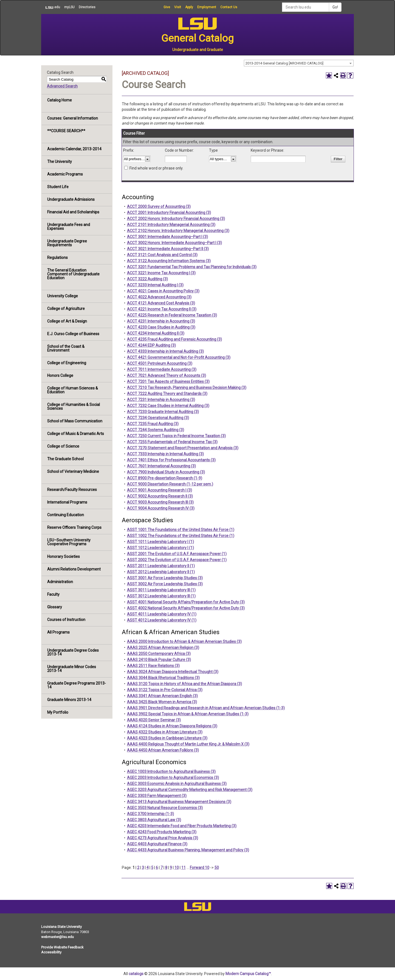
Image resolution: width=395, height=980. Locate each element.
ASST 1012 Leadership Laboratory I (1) (160, 548)
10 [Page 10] (177, 868)
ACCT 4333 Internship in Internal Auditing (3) (165, 351)
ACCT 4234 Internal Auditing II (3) (156, 333)
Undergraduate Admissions (71, 199)
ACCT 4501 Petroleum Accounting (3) (160, 363)
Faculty (53, 594)
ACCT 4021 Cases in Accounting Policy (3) (163, 291)
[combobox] (299, 63)
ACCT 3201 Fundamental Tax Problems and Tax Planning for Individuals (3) (192, 267)
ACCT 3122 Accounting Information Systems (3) (169, 261)
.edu (51, 7)
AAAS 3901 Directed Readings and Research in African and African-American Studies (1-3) (206, 708)
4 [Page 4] (148, 868)
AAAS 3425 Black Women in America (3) (162, 702)
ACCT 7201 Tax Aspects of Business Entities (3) (168, 382)
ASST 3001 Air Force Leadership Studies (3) (165, 578)
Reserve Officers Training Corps (74, 527)
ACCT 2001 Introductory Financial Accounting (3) (169, 213)
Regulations (57, 258)
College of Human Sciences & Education (73, 390)
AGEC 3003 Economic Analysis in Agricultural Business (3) (177, 784)
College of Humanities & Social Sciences (74, 406)
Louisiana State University (61, 927)
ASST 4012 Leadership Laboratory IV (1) (162, 620)
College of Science (63, 446)
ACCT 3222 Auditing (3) (147, 279)
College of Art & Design (67, 321)
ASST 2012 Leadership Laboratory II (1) (161, 572)
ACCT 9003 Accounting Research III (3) (160, 502)
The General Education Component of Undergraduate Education (73, 274)
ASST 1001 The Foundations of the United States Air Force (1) (181, 530)
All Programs (58, 632)
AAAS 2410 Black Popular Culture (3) (159, 660)
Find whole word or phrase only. (156, 168)
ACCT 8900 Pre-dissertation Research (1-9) (165, 478)
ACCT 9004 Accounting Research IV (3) (161, 508)
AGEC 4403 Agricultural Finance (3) (157, 844)
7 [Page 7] (162, 868)
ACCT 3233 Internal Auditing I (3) (155, 285)
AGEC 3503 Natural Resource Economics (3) (165, 808)
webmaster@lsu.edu (57, 937)
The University (60, 162)
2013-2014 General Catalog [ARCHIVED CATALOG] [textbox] (284, 63)
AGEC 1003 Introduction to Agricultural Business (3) (171, 772)
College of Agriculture (66, 309)
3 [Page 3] (143, 868)
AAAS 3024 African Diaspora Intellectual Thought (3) (173, 672)
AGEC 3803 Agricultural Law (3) (154, 820)
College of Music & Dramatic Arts (76, 434)
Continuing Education (66, 515)
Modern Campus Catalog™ (248, 974)
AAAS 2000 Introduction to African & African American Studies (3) (184, 642)
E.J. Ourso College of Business (73, 334)
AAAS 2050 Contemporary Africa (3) (159, 654)
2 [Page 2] (138, 868)
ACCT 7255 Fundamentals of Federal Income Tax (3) (172, 442)
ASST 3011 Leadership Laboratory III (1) (161, 590)
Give (167, 7)
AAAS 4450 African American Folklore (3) (163, 750)
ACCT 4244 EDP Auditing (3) (151, 345)
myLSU (69, 7)
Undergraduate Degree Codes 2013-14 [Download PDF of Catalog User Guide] (73, 652)
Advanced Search (62, 86)
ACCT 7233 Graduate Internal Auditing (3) (163, 412)
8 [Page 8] (166, 868)
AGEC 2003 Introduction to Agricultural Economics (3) (173, 778)
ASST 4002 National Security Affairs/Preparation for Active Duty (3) (186, 608)
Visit (178, 7)
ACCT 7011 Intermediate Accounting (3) (162, 369)
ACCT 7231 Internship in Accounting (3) (161, 400)
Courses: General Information (73, 118)
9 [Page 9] (171, 868)
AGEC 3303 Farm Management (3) (157, 796)
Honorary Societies (64, 557)
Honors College (60, 375)
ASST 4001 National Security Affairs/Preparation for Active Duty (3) (186, 602)
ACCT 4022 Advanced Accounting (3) (159, 297)
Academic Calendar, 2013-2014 (74, 149)
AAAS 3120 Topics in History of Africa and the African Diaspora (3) (184, 684)
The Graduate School (65, 459)
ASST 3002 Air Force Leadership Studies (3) (165, 584)
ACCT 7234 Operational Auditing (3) (158, 418)
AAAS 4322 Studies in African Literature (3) (165, 732)
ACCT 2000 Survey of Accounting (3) (159, 207)
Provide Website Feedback (62, 947)
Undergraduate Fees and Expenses (69, 227)
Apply (189, 7)
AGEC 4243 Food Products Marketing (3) (162, 832)
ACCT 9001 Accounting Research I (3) (160, 490)
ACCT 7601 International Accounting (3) (161, 466)
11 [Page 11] (184, 868)
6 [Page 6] (157, 868)
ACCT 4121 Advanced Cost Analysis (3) (161, 303)
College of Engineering (67, 363)
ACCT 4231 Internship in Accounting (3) (161, 321)
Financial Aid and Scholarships (73, 212)
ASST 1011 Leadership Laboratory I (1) (160, 542)
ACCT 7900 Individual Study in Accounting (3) (166, 472)
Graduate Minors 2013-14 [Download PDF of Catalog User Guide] (69, 700)
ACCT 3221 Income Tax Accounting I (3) (161, 273)
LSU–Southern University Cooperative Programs (69, 542)
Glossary (55, 607)
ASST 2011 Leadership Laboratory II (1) (161, 566)
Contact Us (229, 7)
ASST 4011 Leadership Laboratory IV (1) (162, 614)
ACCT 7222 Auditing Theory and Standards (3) (167, 394)
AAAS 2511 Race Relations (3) (153, 666)
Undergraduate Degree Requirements (67, 243)
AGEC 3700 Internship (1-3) (150, 814)
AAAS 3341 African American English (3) (162, 696)
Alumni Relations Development (74, 569)
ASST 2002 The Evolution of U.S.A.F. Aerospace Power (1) (177, 560)
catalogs (136, 974)
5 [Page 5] (152, 868)
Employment (207, 7)
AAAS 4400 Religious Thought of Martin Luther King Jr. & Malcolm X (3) (188, 744)
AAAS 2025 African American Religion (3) (163, 648)
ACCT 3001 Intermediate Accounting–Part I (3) (167, 237)
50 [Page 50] (217, 868)
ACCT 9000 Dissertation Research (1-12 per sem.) (170, 484)
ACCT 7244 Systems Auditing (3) (156, 430)
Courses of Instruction (66, 620)
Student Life (58, 187)
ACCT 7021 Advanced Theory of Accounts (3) (167, 375)
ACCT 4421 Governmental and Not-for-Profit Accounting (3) (179, 357)
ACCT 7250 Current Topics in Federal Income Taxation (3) (176, 436)
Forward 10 (200, 868)
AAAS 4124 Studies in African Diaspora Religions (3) (172, 726)
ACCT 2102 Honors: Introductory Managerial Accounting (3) (178, 231)
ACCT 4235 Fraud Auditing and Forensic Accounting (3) (174, 339)
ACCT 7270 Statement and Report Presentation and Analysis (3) (183, 448)
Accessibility (51, 952)
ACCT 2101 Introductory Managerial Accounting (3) (171, 225)
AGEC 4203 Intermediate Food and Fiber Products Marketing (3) (182, 826)
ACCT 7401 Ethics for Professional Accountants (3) (171, 460)
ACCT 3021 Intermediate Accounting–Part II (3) (168, 249)
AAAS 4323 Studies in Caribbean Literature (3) (167, 738)
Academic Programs (65, 174)
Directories (87, 7)
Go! (335, 7)
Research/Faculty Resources (72, 490)
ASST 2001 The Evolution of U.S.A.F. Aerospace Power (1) (177, 554)
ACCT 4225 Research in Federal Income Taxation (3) (172, 315)
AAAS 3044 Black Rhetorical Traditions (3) (163, 678)
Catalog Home (60, 100)
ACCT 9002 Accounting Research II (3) (160, 496)
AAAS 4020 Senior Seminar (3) (154, 720)
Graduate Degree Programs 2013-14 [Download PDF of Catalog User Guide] (77, 685)
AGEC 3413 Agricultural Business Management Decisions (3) (179, 802)
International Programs (67, 502)
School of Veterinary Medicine (73, 471)
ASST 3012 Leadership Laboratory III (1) (161, 596)
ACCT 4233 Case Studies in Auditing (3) (161, 327)
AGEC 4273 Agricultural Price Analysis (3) (163, 838)
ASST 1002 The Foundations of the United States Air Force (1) (181, 536)
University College (63, 296)
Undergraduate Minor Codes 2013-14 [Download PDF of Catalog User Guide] (72, 669)
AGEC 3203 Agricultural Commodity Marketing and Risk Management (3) (190, 790)
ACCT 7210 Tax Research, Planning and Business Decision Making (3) (187, 388)
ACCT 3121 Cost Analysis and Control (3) (162, 255)
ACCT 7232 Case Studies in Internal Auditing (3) (168, 406)
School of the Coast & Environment (66, 348)
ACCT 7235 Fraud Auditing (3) (153, 424)
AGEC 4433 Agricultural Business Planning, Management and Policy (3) (188, 850)
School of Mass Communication (75, 421)
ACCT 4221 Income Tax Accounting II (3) (162, 309)
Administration (60, 582)
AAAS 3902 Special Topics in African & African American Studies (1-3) (188, 714)
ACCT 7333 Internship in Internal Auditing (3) (165, 454)
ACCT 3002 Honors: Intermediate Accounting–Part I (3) (174, 243)
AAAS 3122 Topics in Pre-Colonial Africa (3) (165, 690)
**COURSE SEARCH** (66, 131)
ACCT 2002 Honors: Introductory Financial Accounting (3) (176, 219)
